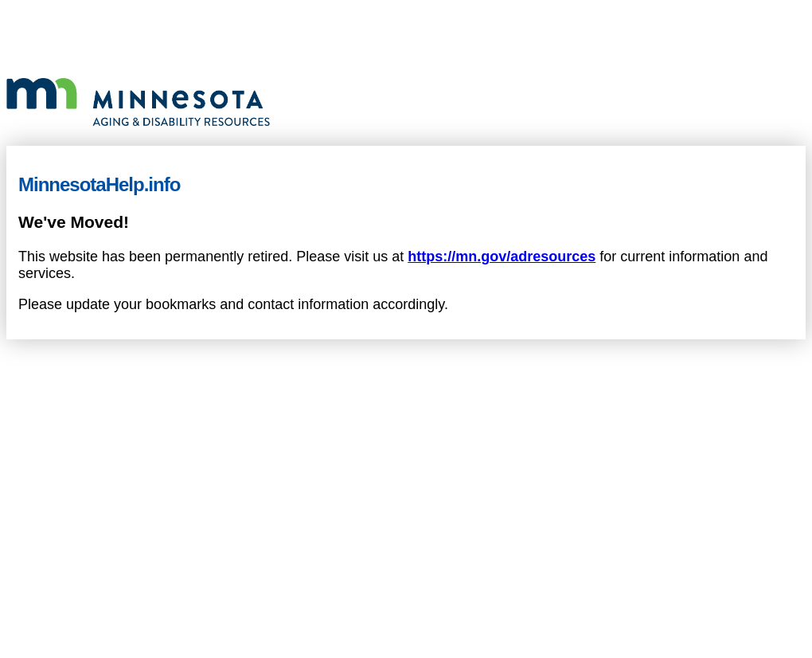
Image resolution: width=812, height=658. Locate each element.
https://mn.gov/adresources (502, 257)
